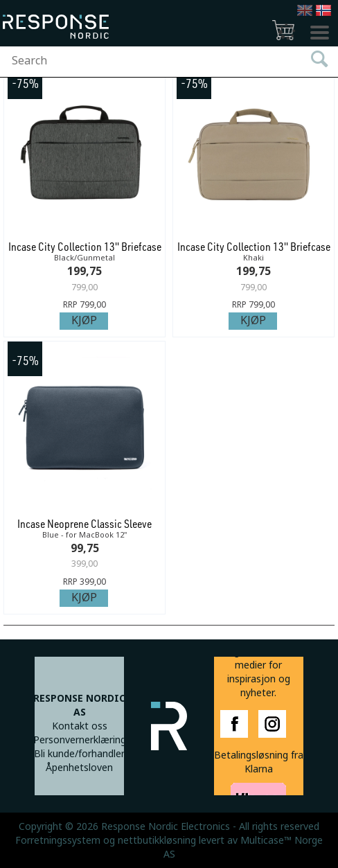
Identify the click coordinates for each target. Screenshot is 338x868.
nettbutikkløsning (157, 840)
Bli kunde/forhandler (79, 754)
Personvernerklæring (80, 740)
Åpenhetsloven (79, 768)
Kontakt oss (80, 726)
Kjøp (84, 320)
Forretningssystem (58, 840)
